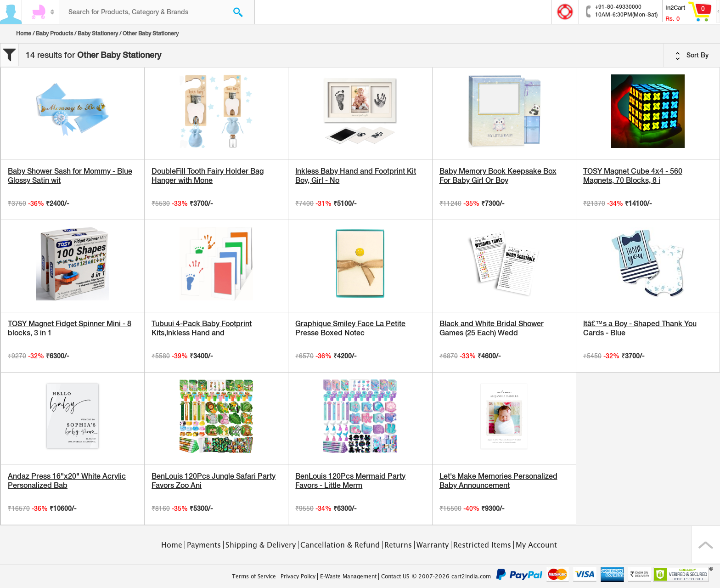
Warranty (433, 545)
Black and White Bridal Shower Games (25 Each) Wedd (492, 328)
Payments (204, 545)
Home (24, 34)
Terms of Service (254, 577)
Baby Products (54, 34)
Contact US (395, 577)
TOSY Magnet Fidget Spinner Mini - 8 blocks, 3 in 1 (70, 328)
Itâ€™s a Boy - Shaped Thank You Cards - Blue (640, 328)
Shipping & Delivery (261, 545)
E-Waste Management (348, 577)
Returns (398, 545)
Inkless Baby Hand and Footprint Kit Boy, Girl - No (356, 176)
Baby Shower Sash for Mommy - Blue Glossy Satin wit (70, 176)
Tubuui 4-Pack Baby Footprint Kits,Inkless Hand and (202, 328)
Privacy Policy (298, 577)
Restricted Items (482, 545)
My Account (536, 545)
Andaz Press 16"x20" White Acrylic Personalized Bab (67, 481)
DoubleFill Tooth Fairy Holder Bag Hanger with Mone (208, 176)
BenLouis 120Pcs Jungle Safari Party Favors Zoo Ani (214, 481)
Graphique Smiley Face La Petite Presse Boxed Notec (350, 328)
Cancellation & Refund (340, 545)
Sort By (692, 56)
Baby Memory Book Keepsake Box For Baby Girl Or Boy (498, 176)
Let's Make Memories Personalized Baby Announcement (498, 481)
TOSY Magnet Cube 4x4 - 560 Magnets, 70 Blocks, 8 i (633, 176)
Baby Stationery (98, 34)
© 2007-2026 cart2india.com (451, 577)
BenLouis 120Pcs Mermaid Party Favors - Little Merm (350, 481)
